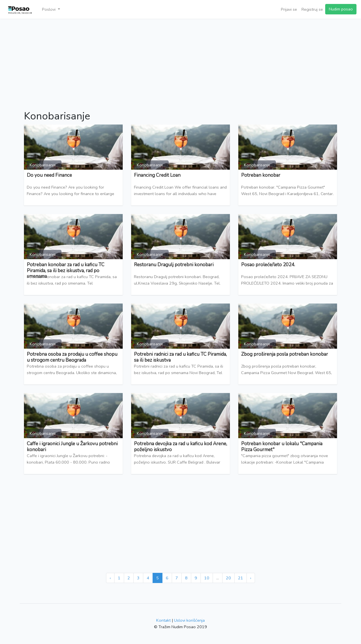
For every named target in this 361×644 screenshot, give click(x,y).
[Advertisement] (180, 61)
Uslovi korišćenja (189, 620)
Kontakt (163, 620)
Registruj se (312, 9)
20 (228, 578)
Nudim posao (341, 9)
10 (207, 578)
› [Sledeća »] (251, 578)
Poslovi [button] (49, 9)
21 (241, 578)
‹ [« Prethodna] (110, 578)
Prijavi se (289, 9)
